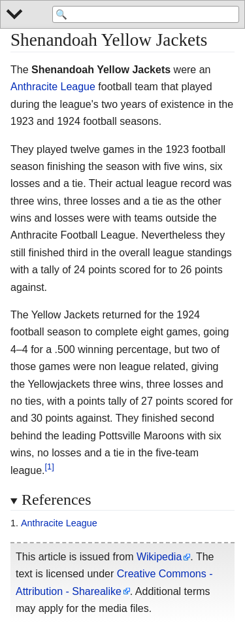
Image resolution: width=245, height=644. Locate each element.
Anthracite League (53, 87)
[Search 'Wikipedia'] (146, 14)
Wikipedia (159, 557)
